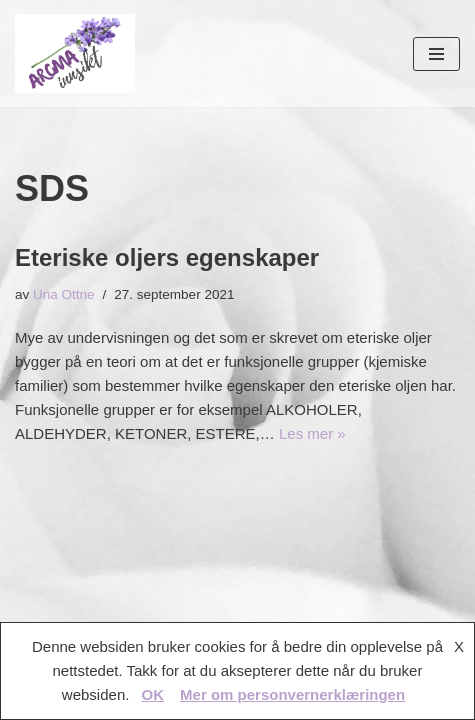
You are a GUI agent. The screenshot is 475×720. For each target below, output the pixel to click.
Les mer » (312, 433)
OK (153, 694)
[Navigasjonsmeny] (436, 54)
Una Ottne (64, 294)
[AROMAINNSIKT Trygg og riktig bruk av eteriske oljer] (75, 53)
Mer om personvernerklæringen (292, 694)
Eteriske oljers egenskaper (167, 257)
